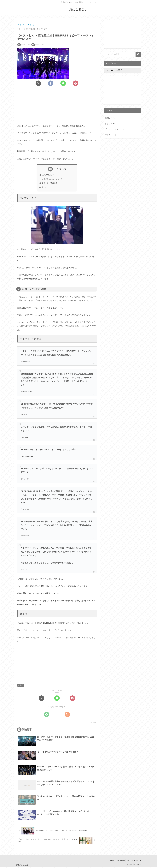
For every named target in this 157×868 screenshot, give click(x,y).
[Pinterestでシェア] (76, 83)
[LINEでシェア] (63, 83)
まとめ (44, 188)
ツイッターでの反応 (49, 183)
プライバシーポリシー (115, 129)
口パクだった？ (48, 175)
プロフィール (111, 135)
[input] (123, 54)
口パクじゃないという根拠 (54, 179)
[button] (138, 54)
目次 (56, 169)
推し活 (21, 686)
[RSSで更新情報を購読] (67, 715)
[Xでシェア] (38, 83)
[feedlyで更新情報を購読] (47, 715)
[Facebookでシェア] (51, 83)
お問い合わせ (111, 118)
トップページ (111, 124)
